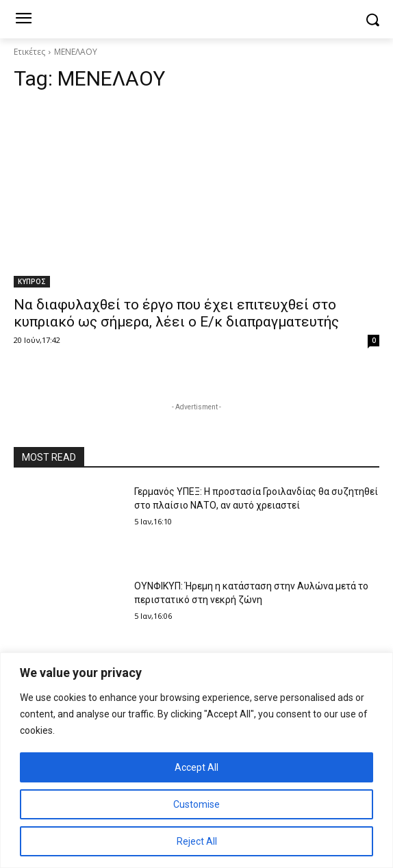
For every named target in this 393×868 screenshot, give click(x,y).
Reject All (197, 841)
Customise (196, 804)
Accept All (196, 767)
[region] (196, 760)
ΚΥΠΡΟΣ (32, 281)
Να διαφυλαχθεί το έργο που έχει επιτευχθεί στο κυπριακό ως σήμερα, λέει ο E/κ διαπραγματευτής (176, 313)
